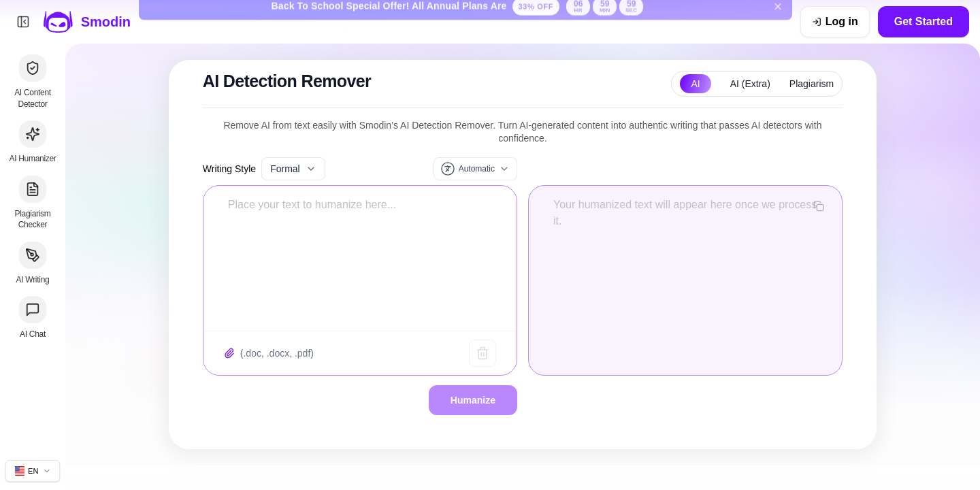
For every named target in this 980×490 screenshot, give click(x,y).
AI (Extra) (750, 84)
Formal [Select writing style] (293, 169)
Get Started (924, 21)
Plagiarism (812, 84)
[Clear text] (483, 353)
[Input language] (475, 169)
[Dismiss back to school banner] (778, 22)
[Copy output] (819, 206)
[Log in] (835, 22)
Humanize (473, 400)
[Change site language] (33, 471)
